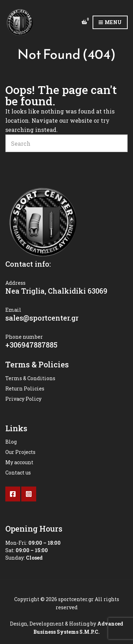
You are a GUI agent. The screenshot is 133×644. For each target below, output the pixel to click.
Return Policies (25, 388)
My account (19, 462)
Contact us (18, 473)
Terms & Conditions (30, 378)
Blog (11, 442)
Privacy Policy (23, 399)
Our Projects (20, 452)
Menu (110, 23)
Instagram (29, 494)
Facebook (13, 494)
